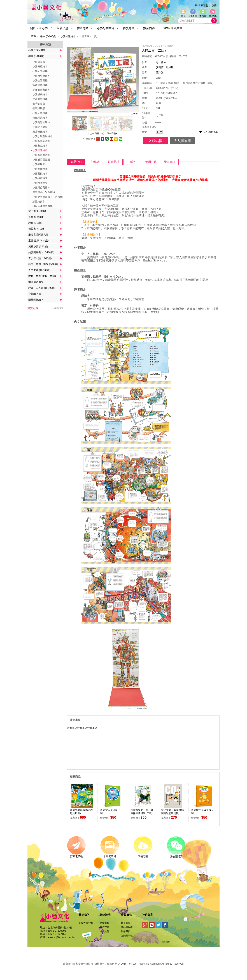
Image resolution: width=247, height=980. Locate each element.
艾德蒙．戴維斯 (165, 67)
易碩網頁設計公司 (124, 968)
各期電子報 (110, 855)
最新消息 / (64, 28)
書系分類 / (84, 28)
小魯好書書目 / (108, 28)
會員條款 (126, 923)
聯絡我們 (126, 931)
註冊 (214, 5)
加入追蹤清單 (209, 132)
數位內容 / (151, 28)
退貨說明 (104, 931)
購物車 (213, 16)
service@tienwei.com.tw (61, 937)
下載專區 (143, 855)
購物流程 (104, 923)
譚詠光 (160, 72)
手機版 (203, 16)
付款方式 (104, 927)
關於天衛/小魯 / (41, 28)
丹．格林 (161, 62)
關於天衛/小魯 (86, 923)
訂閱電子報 (76, 855)
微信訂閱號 (176, 855)
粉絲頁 (193, 16)
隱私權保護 (127, 927)
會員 (183, 16)
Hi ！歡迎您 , (202, 5)
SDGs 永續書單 (173, 28)
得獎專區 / (131, 28)
